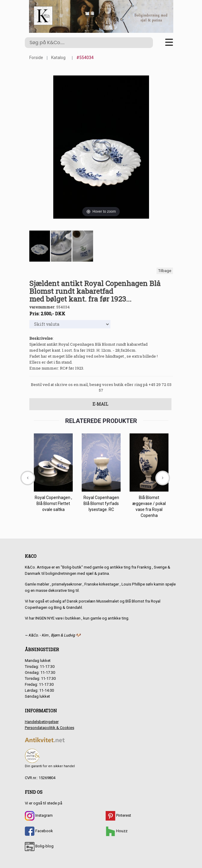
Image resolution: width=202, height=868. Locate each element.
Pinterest (118, 815)
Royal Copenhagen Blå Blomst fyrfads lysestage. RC (101, 503)
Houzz (117, 831)
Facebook (39, 831)
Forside (36, 58)
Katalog (58, 58)
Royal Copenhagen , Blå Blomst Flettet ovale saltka (53, 503)
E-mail (100, 404)
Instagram (39, 815)
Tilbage (165, 271)
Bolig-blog (39, 846)
